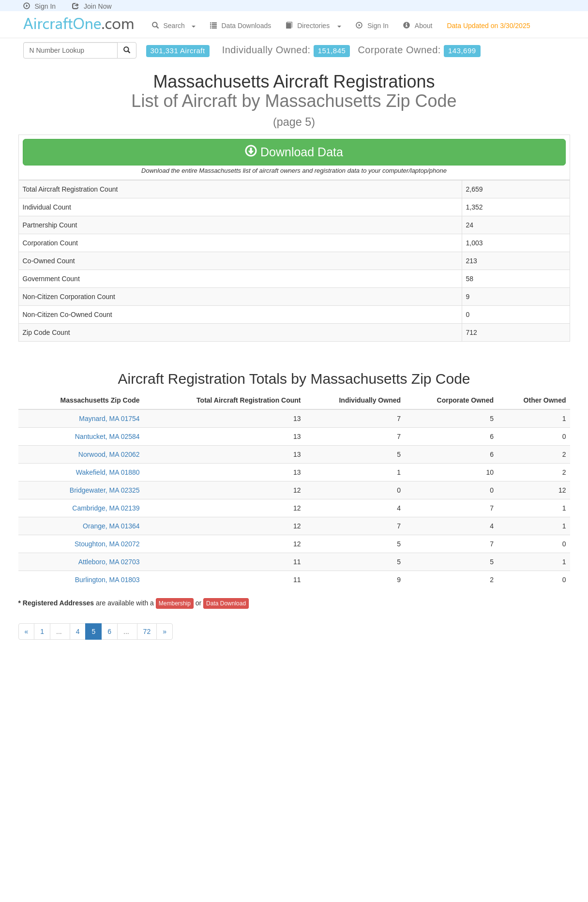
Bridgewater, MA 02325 (105, 490)
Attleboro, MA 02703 (109, 562)
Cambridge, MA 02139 (106, 508)
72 (147, 631)
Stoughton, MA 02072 (107, 544)
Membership (175, 603)
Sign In (40, 6)
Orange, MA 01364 (111, 526)
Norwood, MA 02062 (109, 454)
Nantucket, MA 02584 (107, 436)
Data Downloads (241, 26)
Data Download (226, 603)
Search (174, 26)
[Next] (165, 631)
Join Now (92, 6)
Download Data (294, 152)
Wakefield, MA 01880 (108, 472)
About (418, 26)
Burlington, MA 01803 (107, 580)
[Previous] (27, 631)
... (60, 631)
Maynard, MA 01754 (109, 419)
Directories (313, 26)
